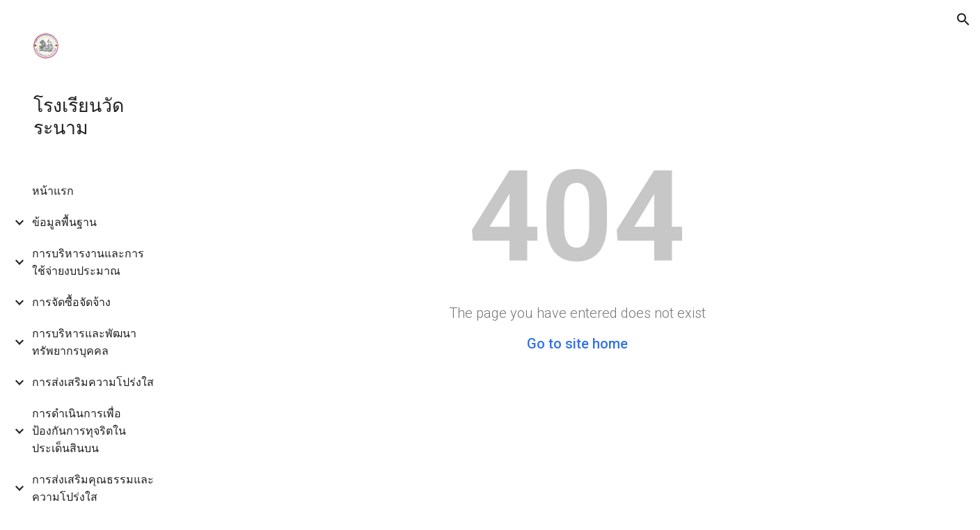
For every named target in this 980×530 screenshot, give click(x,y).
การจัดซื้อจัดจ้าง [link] (71, 302)
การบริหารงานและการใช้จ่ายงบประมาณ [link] (88, 262)
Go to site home (577, 344)
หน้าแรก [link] (53, 191)
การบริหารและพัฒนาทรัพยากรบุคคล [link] (84, 342)
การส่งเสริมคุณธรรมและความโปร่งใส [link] (93, 488)
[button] (963, 19)
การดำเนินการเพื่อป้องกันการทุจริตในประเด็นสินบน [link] (79, 431)
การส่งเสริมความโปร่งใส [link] (93, 382)
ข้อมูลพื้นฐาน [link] (64, 222)
